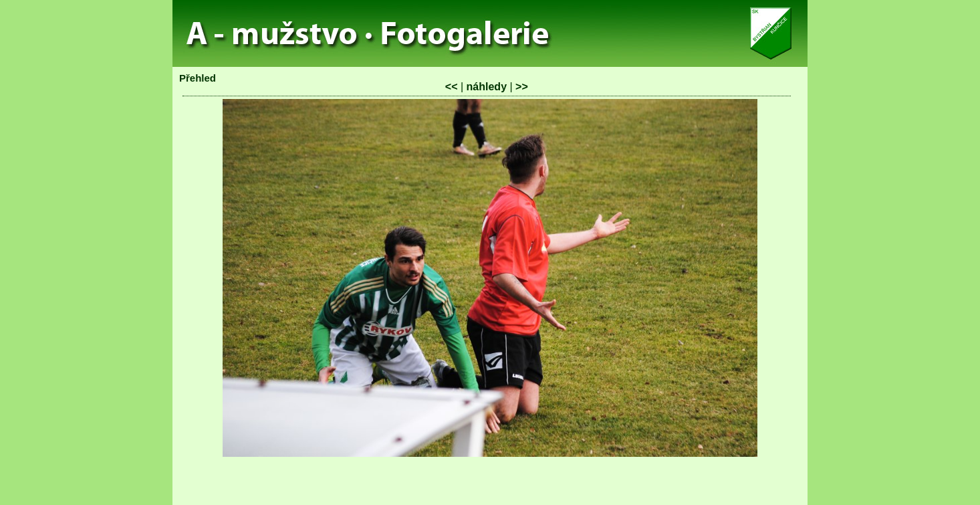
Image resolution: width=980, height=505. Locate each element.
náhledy (487, 87)
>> (522, 87)
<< (452, 87)
